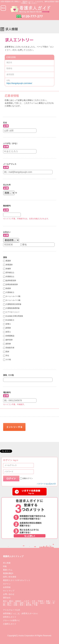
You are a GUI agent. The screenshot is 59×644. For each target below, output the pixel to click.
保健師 (8, 269)
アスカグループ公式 (11, 610)
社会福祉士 (10, 320)
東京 (5, 601)
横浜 (11, 601)
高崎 (48, 601)
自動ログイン (28, 478)
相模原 (18, 601)
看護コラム (8, 570)
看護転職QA (8, 573)
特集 (5, 566)
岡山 (9, 605)
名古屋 (35, 603)
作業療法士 (10, 277)
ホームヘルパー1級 (13, 300)
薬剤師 (8, 344)
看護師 (8, 261)
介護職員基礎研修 (13, 308)
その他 (8, 360)
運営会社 (7, 598)
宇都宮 (40, 601)
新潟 (9, 603)
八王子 (26, 601)
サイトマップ (9, 591)
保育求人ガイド (10, 617)
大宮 (33, 601)
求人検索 (7, 563)
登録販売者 (10, 348)
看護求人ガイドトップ (13, 556)
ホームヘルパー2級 (13, 296)
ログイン (7, 584)
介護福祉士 (10, 292)
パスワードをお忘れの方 (46, 484)
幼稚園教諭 (10, 336)
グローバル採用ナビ (11, 620)
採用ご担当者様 (10, 577)
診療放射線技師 (12, 285)
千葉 (36, 605)
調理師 (8, 328)
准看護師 (9, 265)
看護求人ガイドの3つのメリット (17, 580)
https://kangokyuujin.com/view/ (19, 83)
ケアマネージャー (13, 312)
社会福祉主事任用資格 (14, 316)
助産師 (8, 288)
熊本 (22, 605)
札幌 (48, 603)
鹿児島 (29, 605)
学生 (7, 356)
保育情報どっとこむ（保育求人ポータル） (21, 613)
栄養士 (8, 324)
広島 (28, 603)
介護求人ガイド (10, 624)
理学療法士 (10, 273)
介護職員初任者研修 (13, 304)
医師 (7, 352)
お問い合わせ (9, 594)
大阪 (15, 603)
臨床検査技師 (11, 281)
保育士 (8, 332)
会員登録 (7, 587)
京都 (15, 605)
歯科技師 (9, 340)
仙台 (42, 603)
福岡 (22, 603)
